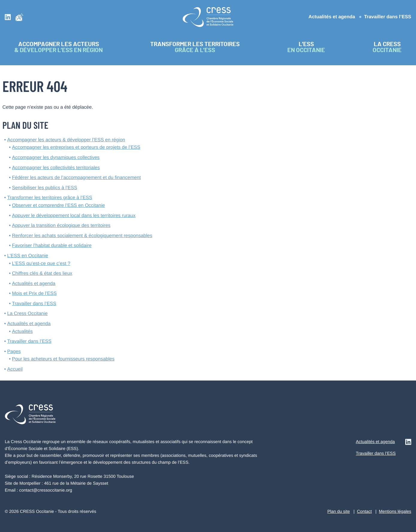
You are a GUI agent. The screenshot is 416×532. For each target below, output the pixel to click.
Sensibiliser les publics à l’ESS (45, 188)
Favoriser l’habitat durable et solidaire (52, 246)
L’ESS (28, 256)
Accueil (15, 369)
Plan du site (339, 512)
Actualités (22, 332)
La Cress (27, 314)
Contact (365, 512)
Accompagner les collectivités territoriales (56, 168)
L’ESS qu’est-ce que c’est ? (41, 264)
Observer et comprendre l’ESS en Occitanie (58, 206)
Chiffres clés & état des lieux (42, 273)
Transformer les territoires (50, 198)
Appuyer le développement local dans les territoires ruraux (74, 216)
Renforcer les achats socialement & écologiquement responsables (82, 236)
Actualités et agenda (332, 17)
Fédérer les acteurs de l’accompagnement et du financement (76, 178)
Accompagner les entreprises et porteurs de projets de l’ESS (76, 147)
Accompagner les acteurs (66, 140)
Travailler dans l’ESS (388, 17)
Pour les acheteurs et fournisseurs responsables (63, 359)
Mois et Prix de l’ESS (34, 294)
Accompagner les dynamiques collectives (56, 158)
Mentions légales (395, 512)
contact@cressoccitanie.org (46, 490)
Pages (14, 352)
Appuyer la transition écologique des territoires (61, 226)
